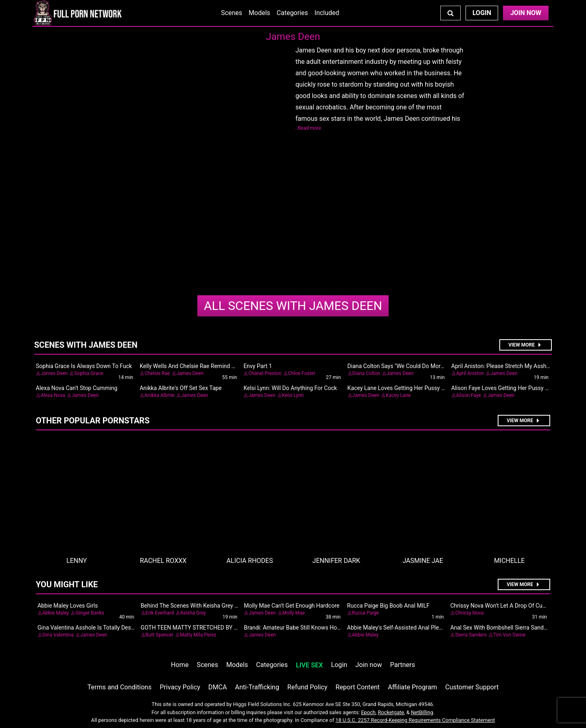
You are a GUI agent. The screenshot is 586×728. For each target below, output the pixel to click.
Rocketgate (391, 712)
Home (180, 665)
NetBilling (422, 712)
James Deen (293, 306)
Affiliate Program (412, 687)
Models (259, 13)
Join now (368, 665)
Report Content (358, 687)
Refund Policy (307, 687)
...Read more (307, 128)
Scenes (232, 13)
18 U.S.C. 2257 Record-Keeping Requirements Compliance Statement (415, 720)
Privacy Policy (180, 687)
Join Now (526, 13)
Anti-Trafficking (257, 687)
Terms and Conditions (120, 687)
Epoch (368, 712)
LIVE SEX (309, 665)
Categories (292, 13)
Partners (403, 665)
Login (482, 13)
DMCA (218, 687)
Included (327, 13)
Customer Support (472, 687)
